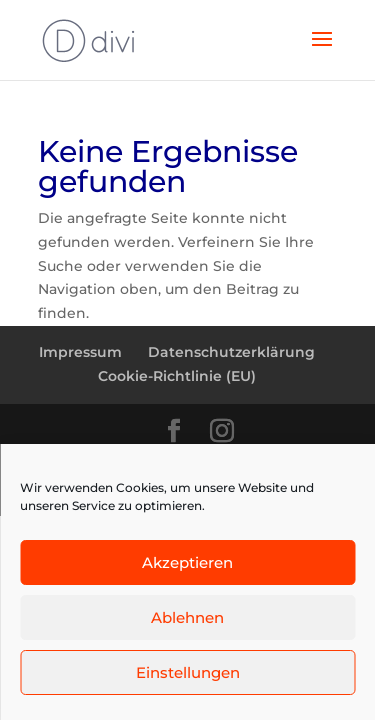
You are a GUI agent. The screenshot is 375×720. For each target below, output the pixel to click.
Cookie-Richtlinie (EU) (177, 376)
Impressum (80, 352)
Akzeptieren (187, 562)
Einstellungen (188, 672)
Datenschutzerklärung (231, 352)
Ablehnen (187, 617)
